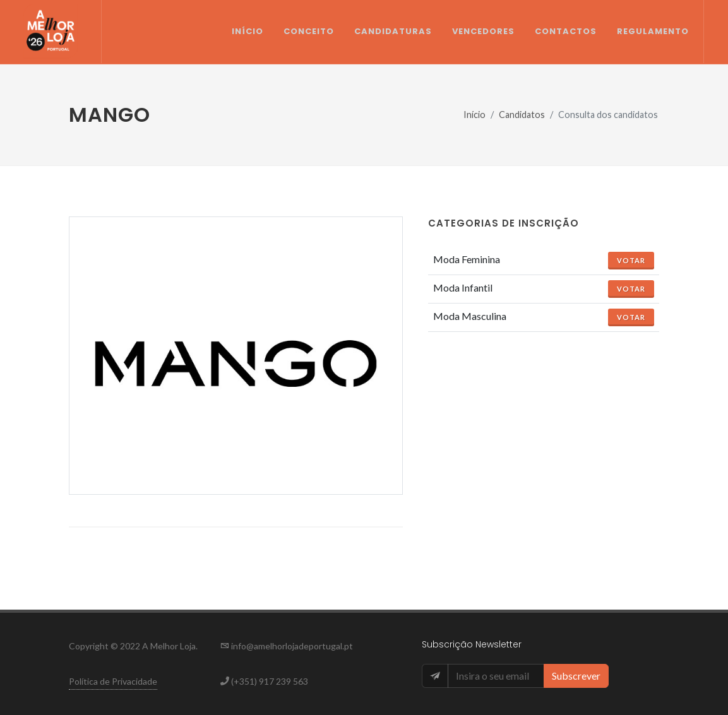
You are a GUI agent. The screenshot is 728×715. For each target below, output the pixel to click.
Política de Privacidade (113, 681)
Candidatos (522, 115)
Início (474, 115)
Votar (631, 260)
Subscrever (576, 676)
